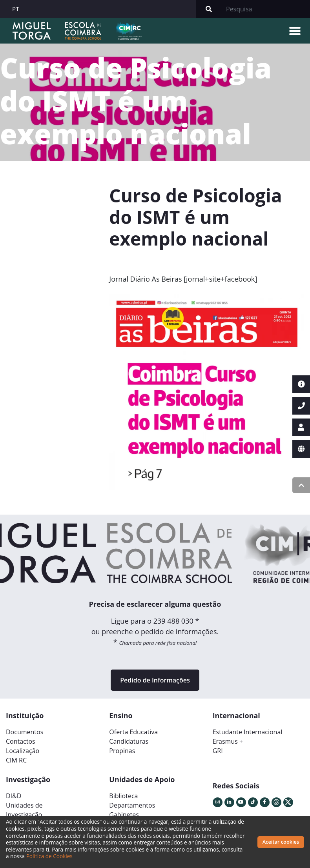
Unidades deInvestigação (24, 810)
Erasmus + (228, 741)
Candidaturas (129, 741)
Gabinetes (124, 815)
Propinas (122, 751)
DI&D (14, 796)
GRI (218, 751)
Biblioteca (123, 796)
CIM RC (16, 760)
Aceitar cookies (281, 842)
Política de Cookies (49, 856)
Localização (23, 751)
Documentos (25, 732)
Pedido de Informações (155, 680)
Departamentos (132, 805)
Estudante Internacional (248, 732)
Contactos (21, 741)
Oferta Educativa (133, 732)
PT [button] (16, 9)
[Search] (266, 9)
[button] (124, 395)
